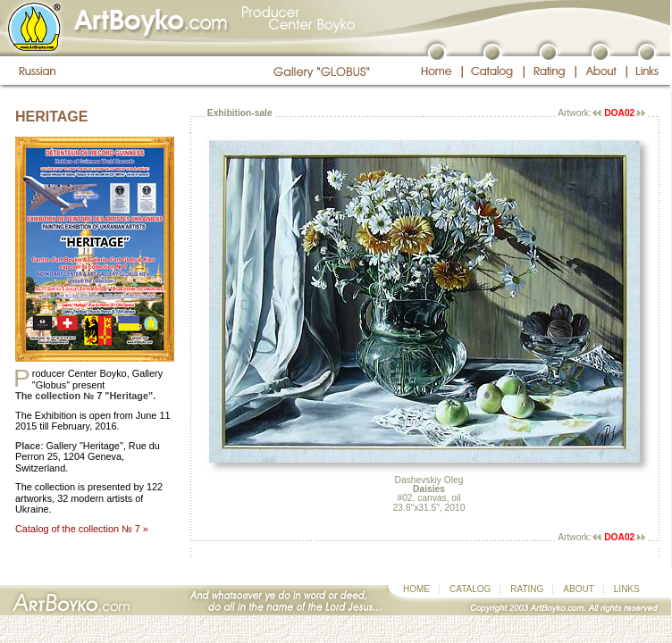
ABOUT (578, 589)
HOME (416, 589)
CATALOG (470, 589)
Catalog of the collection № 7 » (82, 529)
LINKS (627, 589)
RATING (527, 589)
